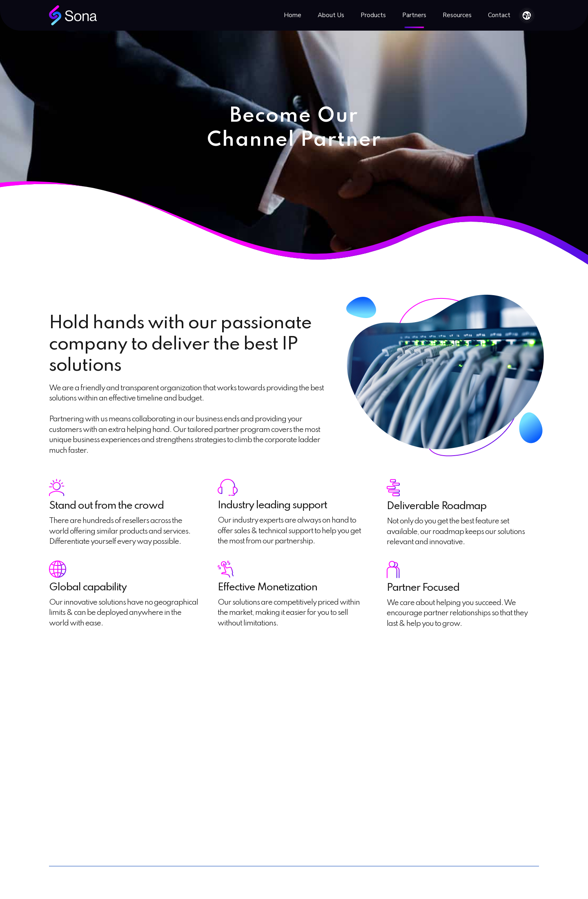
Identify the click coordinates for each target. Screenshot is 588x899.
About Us (331, 15)
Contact (499, 15)
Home (293, 15)
